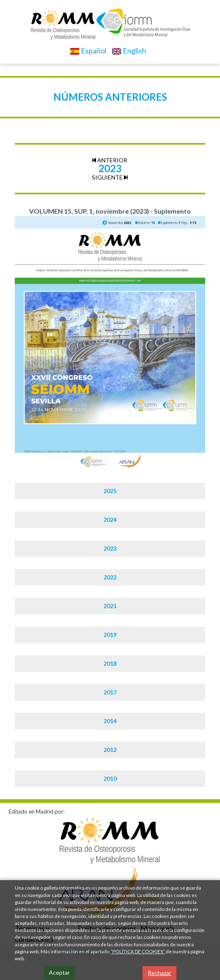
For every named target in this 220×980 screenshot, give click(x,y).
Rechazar (159, 973)
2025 (110, 491)
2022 (110, 577)
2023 (110, 548)
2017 (110, 692)
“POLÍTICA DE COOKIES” (138, 951)
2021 (110, 606)
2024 (110, 520)
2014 (110, 721)
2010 (110, 778)
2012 (110, 750)
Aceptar (59, 972)
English (129, 51)
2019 (110, 635)
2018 (110, 663)
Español (88, 51)
